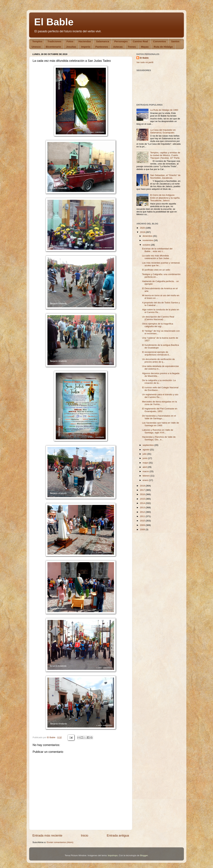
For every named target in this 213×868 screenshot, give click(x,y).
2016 (143, 494)
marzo (146, 471)
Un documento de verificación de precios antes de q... (159, 361)
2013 (143, 507)
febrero (147, 476)
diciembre (148, 236)
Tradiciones (54, 41)
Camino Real (140, 41)
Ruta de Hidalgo (163, 47)
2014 (143, 503)
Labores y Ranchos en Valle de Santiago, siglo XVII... (158, 431)
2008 (143, 529)
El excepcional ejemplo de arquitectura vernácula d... (156, 353)
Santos (175, 41)
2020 (143, 228)
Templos (37, 41)
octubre (147, 245)
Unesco (36, 47)
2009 (143, 525)
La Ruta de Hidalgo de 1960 (164, 110)
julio (145, 454)
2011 (143, 516)
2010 (143, 521)
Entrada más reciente (47, 835)
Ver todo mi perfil (145, 62)
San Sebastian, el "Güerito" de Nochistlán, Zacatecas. (165, 177)
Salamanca (103, 41)
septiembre (149, 445)
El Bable (54, 22)
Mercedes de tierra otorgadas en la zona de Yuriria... (160, 403)
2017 (143, 490)
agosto (146, 450)
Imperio (86, 47)
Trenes (132, 47)
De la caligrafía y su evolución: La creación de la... (159, 382)
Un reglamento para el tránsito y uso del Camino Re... (160, 396)
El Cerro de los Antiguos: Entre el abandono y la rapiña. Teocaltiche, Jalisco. (165, 198)
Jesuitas (71, 47)
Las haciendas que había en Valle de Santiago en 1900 (160, 424)
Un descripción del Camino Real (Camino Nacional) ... (158, 318)
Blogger (144, 855)
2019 (143, 232)
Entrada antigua (118, 835)
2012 (143, 512)
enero (146, 480)
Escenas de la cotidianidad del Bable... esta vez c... (157, 250)
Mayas (145, 47)
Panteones (102, 47)
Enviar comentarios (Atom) (60, 842)
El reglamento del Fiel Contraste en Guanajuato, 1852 (160, 410)
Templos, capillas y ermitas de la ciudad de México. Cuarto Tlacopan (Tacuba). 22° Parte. (165, 155)
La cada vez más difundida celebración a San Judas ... (157, 257)
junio (145, 458)
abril (145, 467)
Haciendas (85, 41)
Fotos (70, 41)
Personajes (121, 41)
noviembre (148, 240)
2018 (143, 486)
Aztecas (118, 47)
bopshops (113, 855)
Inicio (85, 835)
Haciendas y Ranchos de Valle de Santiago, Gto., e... (159, 438)
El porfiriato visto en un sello (156, 270)
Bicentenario (53, 47)
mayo (146, 463)
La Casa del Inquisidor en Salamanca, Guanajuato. (163, 131)
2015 (143, 499)
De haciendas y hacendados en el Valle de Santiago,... (159, 417)
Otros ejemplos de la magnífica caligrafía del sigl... (158, 325)
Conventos (160, 41)
